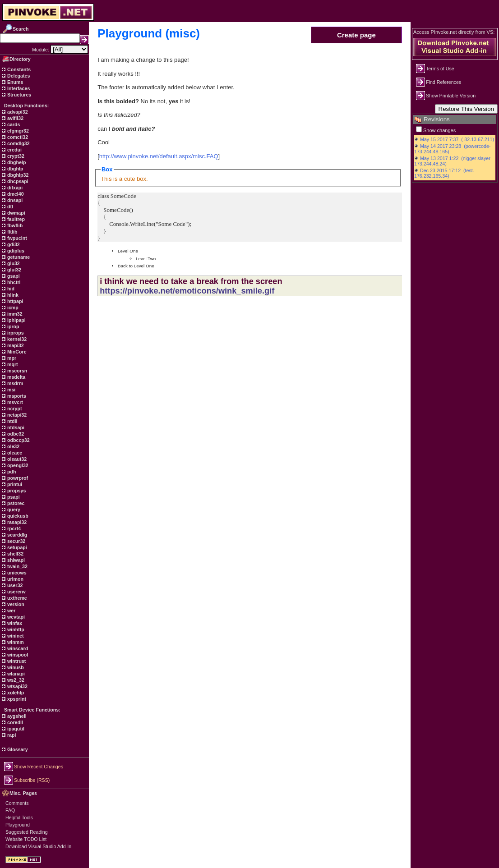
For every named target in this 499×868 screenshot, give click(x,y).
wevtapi (15, 617)
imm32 (14, 314)
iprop (13, 326)
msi (11, 390)
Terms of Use (440, 69)
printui (14, 484)
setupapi (16, 547)
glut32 (14, 270)
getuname (18, 257)
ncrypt (14, 409)
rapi (11, 735)
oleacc (14, 453)
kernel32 (16, 339)
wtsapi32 (17, 686)
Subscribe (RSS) (32, 780)
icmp (12, 308)
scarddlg (16, 535)
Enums (15, 82)
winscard (17, 648)
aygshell (16, 716)
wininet (15, 636)
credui (14, 150)
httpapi (14, 301)
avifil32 (15, 118)
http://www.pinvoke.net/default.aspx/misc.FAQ (159, 156)
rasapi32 (16, 522)
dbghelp (16, 162)
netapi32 (16, 415)
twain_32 (17, 566)
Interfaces (18, 88)
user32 (14, 585)
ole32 (13, 446)
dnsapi (14, 200)
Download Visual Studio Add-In (38, 846)
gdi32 (13, 244)
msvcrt (14, 402)
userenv (16, 592)
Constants (18, 69)
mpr (11, 358)
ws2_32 (15, 680)
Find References (444, 82)
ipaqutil (15, 729)
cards (13, 124)
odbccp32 (18, 440)
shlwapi (15, 560)
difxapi (14, 188)
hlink (12, 295)
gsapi (13, 276)
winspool (17, 655)
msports (16, 396)
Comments (17, 803)
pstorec (15, 503)
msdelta (16, 377)
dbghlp (14, 169)
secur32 (16, 541)
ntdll (12, 421)
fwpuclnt (16, 238)
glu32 (13, 263)
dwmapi (16, 213)
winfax (14, 623)
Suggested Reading (27, 832)
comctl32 (17, 137)
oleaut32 (16, 459)
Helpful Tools (19, 817)
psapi (13, 497)
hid (10, 289)
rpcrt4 (13, 528)
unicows (16, 573)
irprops (15, 333)
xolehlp (15, 693)
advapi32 (17, 112)
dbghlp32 (17, 175)
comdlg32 (18, 143)
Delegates (18, 76)
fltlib (12, 232)
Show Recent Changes (39, 767)
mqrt (12, 364)
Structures (18, 95)
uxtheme (16, 598)
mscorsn (16, 371)
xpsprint (16, 699)
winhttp (15, 629)
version (15, 604)
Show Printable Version (451, 96)
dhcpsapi (17, 181)
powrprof (17, 478)
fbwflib (14, 225)
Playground (18, 825)
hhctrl (13, 282)
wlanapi (15, 674)
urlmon (15, 579)
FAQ (10, 810)
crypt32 (15, 156)
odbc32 (15, 434)
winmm (15, 642)
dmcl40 (15, 194)
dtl (9, 207)
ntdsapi (15, 427)
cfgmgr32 (17, 131)
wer (11, 611)
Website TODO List (26, 839)
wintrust (16, 661)
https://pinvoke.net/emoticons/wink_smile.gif (187, 291)
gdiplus (15, 251)
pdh (11, 472)
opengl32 (17, 465)
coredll (14, 722)
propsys (16, 491)
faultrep (15, 219)
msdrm (15, 383)
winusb (15, 667)
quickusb (17, 516)
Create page (356, 35)
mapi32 (15, 345)
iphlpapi (16, 320)
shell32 (15, 554)
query (13, 510)
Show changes (439, 130)
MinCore (16, 352)
